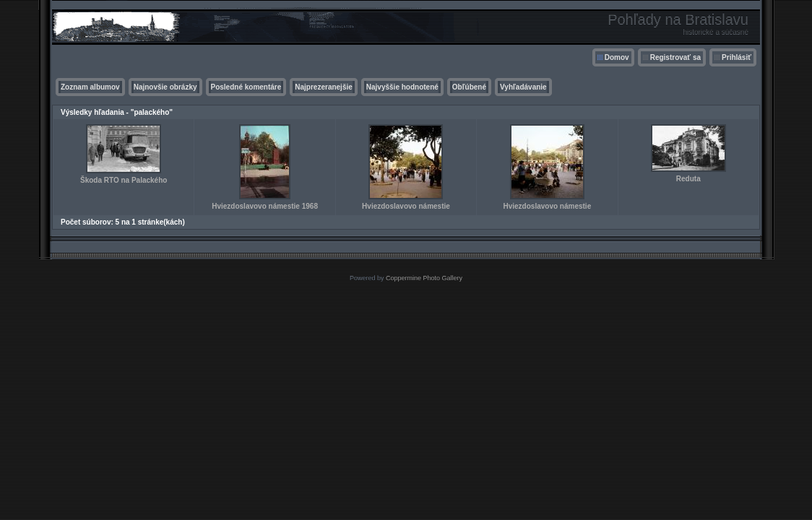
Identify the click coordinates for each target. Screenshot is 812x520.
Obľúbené (469, 87)
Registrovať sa (675, 57)
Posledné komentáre (246, 87)
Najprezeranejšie (324, 87)
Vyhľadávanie (523, 87)
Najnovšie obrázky (165, 87)
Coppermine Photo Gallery (424, 278)
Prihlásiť (737, 57)
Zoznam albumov (90, 87)
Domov (617, 57)
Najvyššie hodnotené (402, 87)
